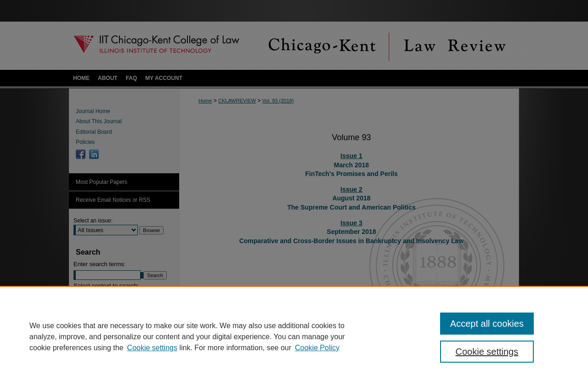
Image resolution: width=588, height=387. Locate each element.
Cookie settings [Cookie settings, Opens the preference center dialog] (487, 352)
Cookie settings (152, 348)
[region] (294, 336)
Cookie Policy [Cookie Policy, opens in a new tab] (317, 348)
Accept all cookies (487, 324)
